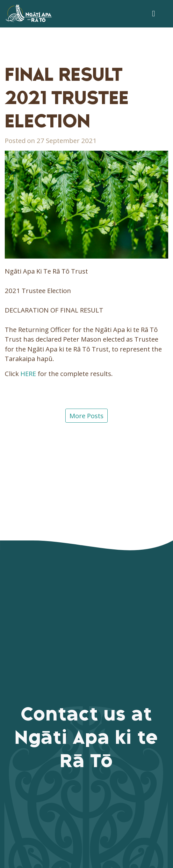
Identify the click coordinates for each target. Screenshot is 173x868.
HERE (28, 374)
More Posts (86, 416)
